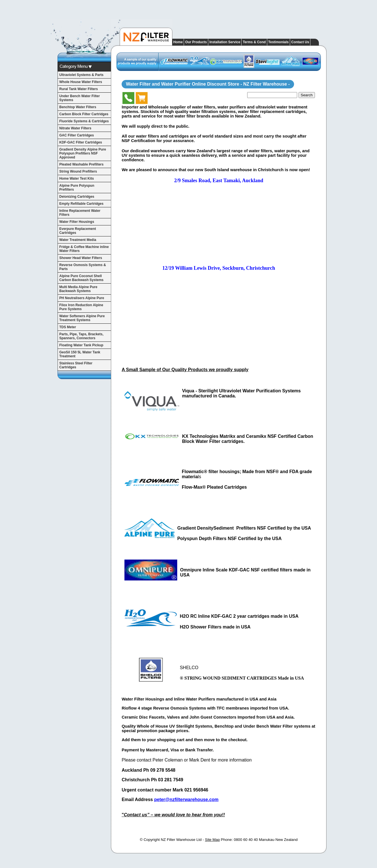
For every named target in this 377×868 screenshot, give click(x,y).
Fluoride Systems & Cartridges (84, 121)
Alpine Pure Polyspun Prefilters (77, 188)
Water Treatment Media (78, 240)
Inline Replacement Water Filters (80, 213)
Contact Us (300, 42)
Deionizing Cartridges (77, 197)
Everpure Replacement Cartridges (78, 231)
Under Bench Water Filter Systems (80, 98)
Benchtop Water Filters (78, 107)
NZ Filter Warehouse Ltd (181, 840)
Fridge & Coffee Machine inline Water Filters (84, 249)
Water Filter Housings (77, 222)
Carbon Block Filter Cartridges (84, 114)
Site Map (212, 840)
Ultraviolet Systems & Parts (81, 75)
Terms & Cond (254, 42)
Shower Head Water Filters (81, 258)
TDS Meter (68, 327)
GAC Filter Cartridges (77, 135)
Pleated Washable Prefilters (81, 164)
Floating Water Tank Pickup (81, 345)
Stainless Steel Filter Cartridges (76, 365)
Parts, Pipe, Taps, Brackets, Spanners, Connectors (81, 336)
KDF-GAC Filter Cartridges (81, 142)
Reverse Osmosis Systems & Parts (83, 267)
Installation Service (225, 42)
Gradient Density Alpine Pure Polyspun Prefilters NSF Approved (83, 153)
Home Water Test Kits (77, 179)
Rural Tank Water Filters (79, 89)
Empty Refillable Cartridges (81, 204)
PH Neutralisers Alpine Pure (82, 298)
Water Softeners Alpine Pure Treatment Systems (82, 318)
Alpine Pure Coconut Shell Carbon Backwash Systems (81, 278)
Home (178, 42)
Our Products (196, 42)
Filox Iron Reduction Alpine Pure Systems (81, 307)
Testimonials (279, 42)
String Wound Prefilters (78, 171)
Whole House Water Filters (81, 82)
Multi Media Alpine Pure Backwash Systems (78, 289)
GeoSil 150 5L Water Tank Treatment (80, 354)
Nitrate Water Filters (75, 128)
